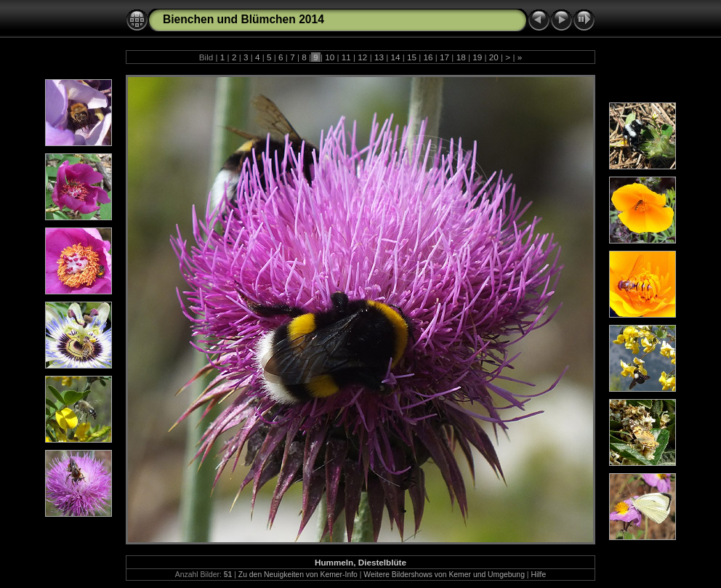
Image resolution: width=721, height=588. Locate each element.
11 (347, 57)
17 (445, 57)
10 (330, 57)
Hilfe (538, 575)
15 (412, 57)
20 (494, 57)
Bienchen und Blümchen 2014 (243, 19)
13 (379, 57)
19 (478, 57)
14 (395, 57)
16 (428, 57)
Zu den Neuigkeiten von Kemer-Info (298, 575)
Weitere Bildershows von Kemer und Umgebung (444, 575)
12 (363, 57)
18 (461, 57)
